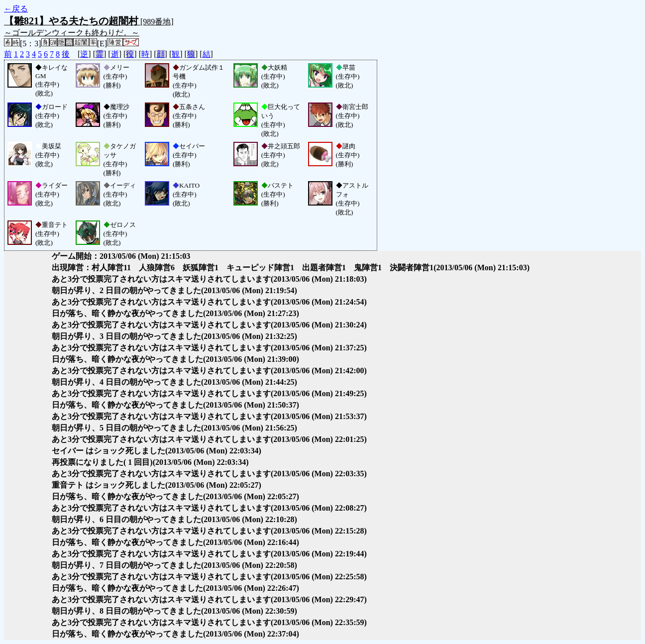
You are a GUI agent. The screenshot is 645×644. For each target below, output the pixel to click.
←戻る (16, 9)
